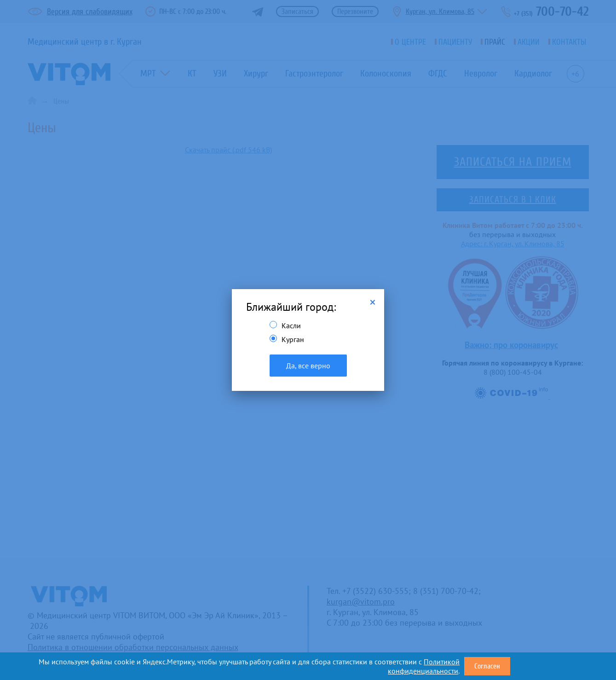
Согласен (487, 666)
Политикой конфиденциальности (424, 666)
